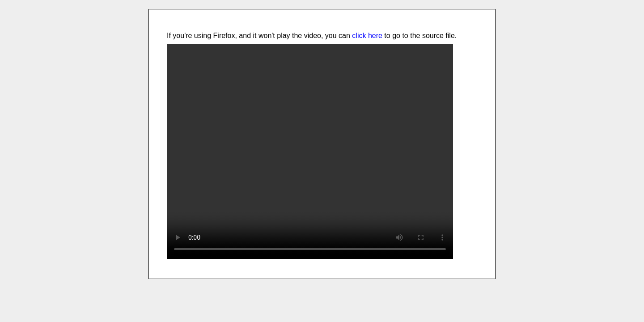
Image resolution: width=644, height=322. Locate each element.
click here (367, 36)
